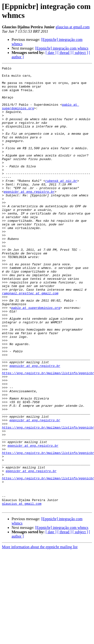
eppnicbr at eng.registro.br (29, 217)
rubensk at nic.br (61, 204)
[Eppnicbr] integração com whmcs (62, 48)
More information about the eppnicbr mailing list (40, 635)
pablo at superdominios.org (36, 356)
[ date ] (51, 53)
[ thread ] (64, 53)
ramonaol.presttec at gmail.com (30, 339)
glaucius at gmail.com (73, 27)
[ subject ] (80, 53)
